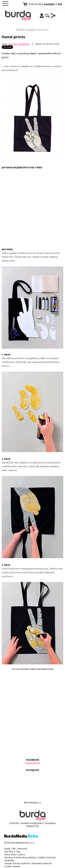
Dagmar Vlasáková (19, 44)
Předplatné (50, 823)
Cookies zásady (12, 866)
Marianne (23, 849)
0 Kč (60, 4)
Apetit (7, 849)
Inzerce (22, 855)
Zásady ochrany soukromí (17, 863)
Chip (18, 852)
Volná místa (10, 855)
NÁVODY (21, 30)
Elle (14, 849)
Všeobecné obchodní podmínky (20, 857)
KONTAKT (14, 823)
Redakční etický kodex (32, 823)
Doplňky (31, 30)
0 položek (49, 4)
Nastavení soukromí (42, 863)
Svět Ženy (9, 852)
